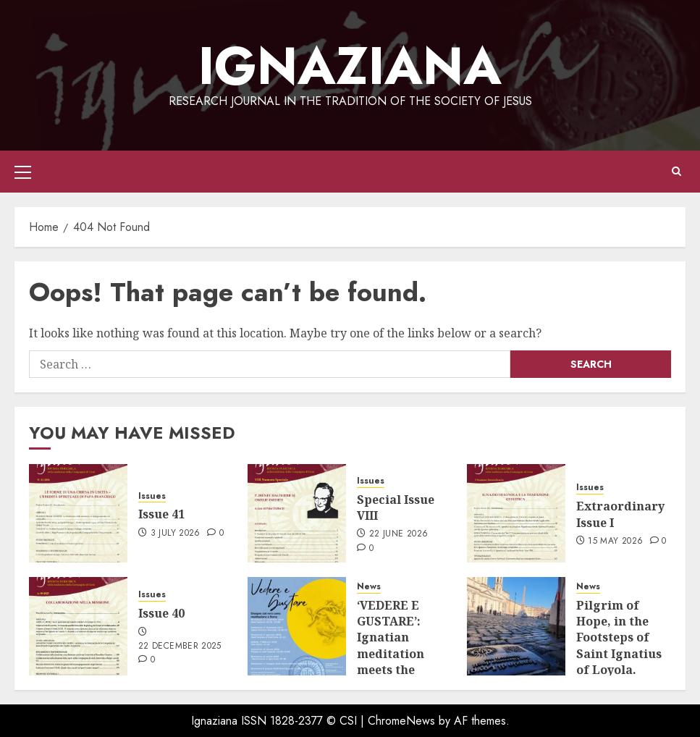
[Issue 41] (78, 513)
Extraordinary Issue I (620, 514)
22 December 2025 (180, 647)
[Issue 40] (78, 626)
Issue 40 (161, 613)
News (369, 587)
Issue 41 (161, 514)
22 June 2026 (399, 534)
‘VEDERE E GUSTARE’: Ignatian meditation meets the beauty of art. (398, 646)
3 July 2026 (176, 534)
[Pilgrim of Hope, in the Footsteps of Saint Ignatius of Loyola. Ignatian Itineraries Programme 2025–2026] (516, 626)
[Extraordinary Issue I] (516, 513)
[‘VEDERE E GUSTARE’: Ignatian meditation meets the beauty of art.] (297, 626)
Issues (152, 496)
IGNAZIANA (350, 66)
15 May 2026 (615, 542)
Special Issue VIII (396, 508)
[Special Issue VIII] (297, 513)
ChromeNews (401, 721)
